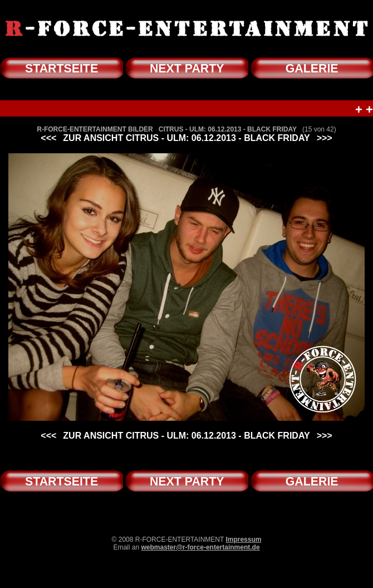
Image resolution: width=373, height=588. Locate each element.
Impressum (243, 540)
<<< (48, 138)
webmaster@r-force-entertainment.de (200, 547)
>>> (325, 138)
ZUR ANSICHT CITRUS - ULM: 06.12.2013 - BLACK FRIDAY (186, 138)
